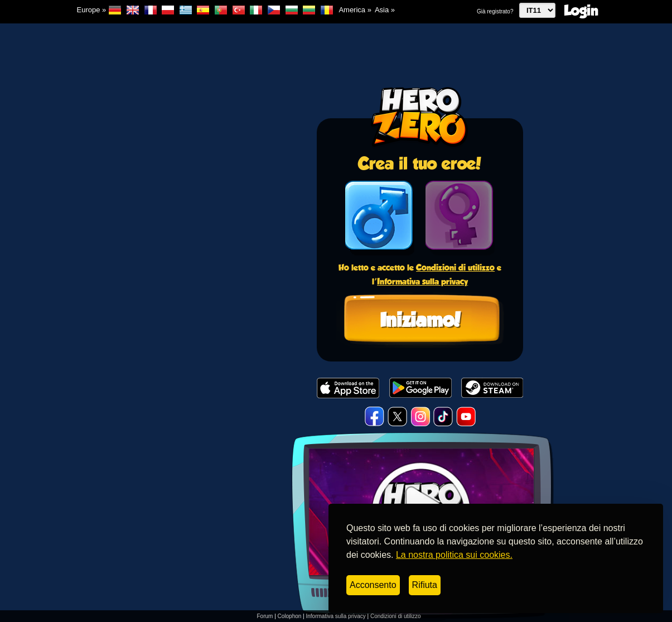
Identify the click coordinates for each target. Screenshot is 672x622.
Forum (265, 616)
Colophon (290, 616)
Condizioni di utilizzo (455, 267)
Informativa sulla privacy (422, 281)
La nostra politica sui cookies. (454, 555)
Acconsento (373, 585)
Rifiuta (425, 585)
